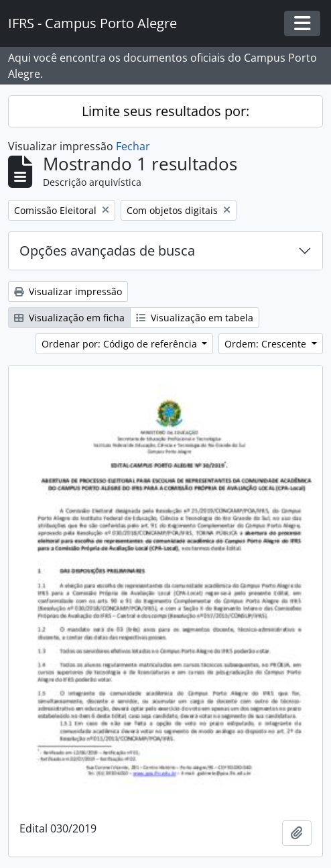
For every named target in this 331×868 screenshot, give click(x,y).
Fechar (133, 146)
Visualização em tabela (195, 318)
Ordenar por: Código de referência (121, 344)
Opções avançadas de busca (107, 251)
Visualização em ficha (69, 318)
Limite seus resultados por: (165, 111)
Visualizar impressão (68, 291)
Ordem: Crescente (267, 344)
